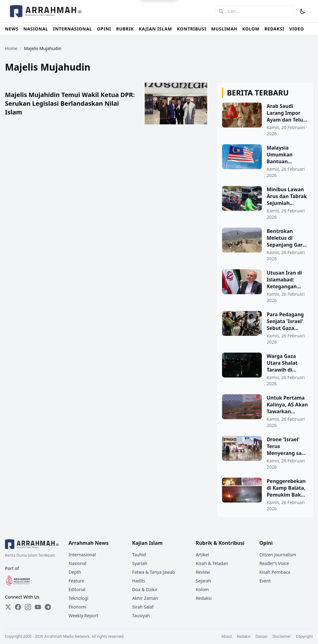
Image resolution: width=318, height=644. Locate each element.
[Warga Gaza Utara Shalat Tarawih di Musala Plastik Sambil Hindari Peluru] (265, 370)
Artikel (202, 555)
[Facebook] (18, 607)
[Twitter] (8, 607)
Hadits (139, 581)
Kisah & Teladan (212, 563)
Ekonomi (78, 607)
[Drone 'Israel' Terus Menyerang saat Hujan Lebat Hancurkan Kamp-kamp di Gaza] (265, 453)
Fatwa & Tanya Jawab (154, 572)
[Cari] (221, 11)
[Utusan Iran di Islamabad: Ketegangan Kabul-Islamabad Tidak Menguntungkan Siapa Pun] (265, 286)
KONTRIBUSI (192, 29)
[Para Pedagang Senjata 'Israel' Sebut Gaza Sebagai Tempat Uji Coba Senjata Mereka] (265, 328)
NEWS (12, 29)
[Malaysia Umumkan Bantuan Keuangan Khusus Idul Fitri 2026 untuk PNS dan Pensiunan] (265, 161)
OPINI (104, 29)
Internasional (82, 555)
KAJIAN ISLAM (155, 29)
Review (203, 572)
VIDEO (297, 29)
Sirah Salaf (143, 607)
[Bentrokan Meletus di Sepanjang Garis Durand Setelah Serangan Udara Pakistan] (265, 245)
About (227, 637)
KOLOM (251, 29)
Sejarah (203, 581)
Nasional (77, 563)
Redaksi (204, 598)
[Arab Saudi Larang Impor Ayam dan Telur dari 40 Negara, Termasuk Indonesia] (265, 120)
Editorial (77, 589)
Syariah (140, 563)
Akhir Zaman (145, 598)
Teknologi (79, 598)
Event (265, 581)
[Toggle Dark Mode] (302, 11)
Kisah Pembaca (275, 572)
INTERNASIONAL (73, 29)
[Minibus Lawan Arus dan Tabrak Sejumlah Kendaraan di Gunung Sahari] (265, 203)
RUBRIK (125, 29)
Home (11, 48)
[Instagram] (28, 607)
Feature (76, 581)
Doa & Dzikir (145, 589)
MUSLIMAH (224, 29)
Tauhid (139, 555)
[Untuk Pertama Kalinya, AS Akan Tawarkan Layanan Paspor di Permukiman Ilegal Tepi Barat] (265, 411)
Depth (75, 572)
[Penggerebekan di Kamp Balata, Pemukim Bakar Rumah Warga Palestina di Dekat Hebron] (265, 495)
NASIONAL (36, 29)
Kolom (202, 589)
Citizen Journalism (278, 555)
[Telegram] (48, 607)
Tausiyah (141, 616)
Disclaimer (282, 637)
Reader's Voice (274, 563)
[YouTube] (38, 607)
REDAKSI (274, 29)
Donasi (261, 637)
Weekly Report (83, 616)
